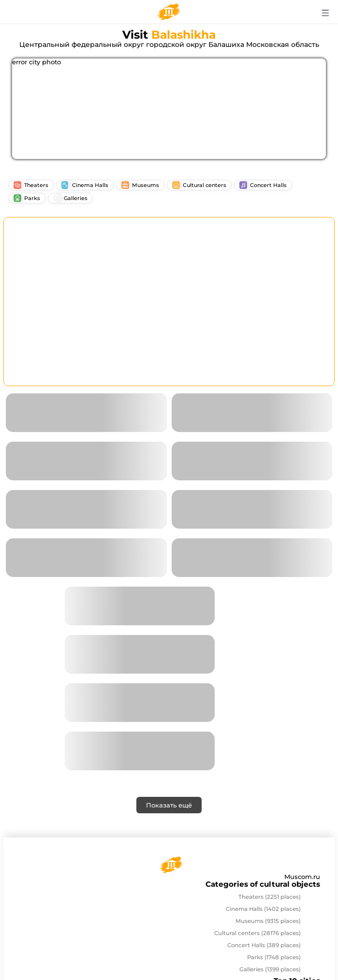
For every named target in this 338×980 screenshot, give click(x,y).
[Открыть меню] (326, 13)
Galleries (270, 969)
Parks (274, 957)
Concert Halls (264, 945)
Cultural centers (257, 933)
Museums (268, 921)
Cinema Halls (263, 909)
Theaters (270, 897)
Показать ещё (169, 805)
